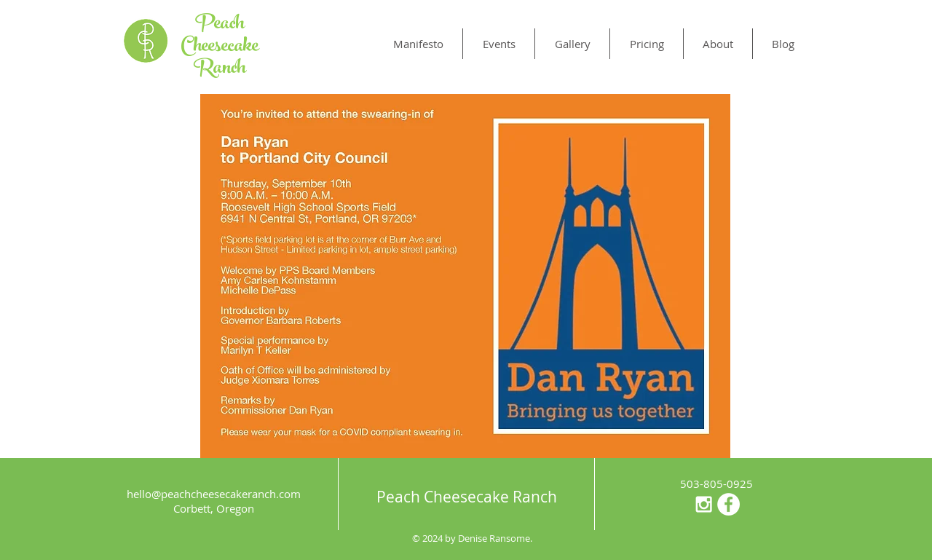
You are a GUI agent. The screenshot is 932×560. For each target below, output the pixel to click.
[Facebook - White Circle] (728, 504)
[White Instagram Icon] (704, 504)
